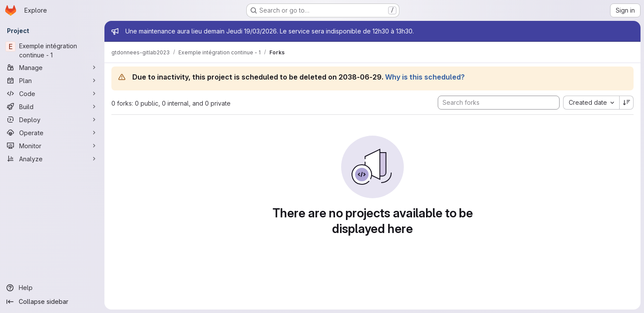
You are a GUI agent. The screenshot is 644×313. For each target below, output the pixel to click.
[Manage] (52, 67)
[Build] (52, 107)
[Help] (52, 288)
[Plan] (52, 80)
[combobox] (591, 103)
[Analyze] (52, 159)
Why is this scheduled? (425, 77)
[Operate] (52, 133)
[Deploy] (52, 120)
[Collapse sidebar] (52, 302)
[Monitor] (52, 146)
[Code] (52, 93)
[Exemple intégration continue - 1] (52, 50)
